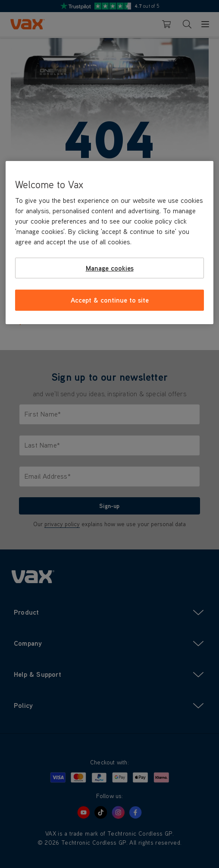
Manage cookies (110, 268)
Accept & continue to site (110, 300)
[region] (110, 243)
